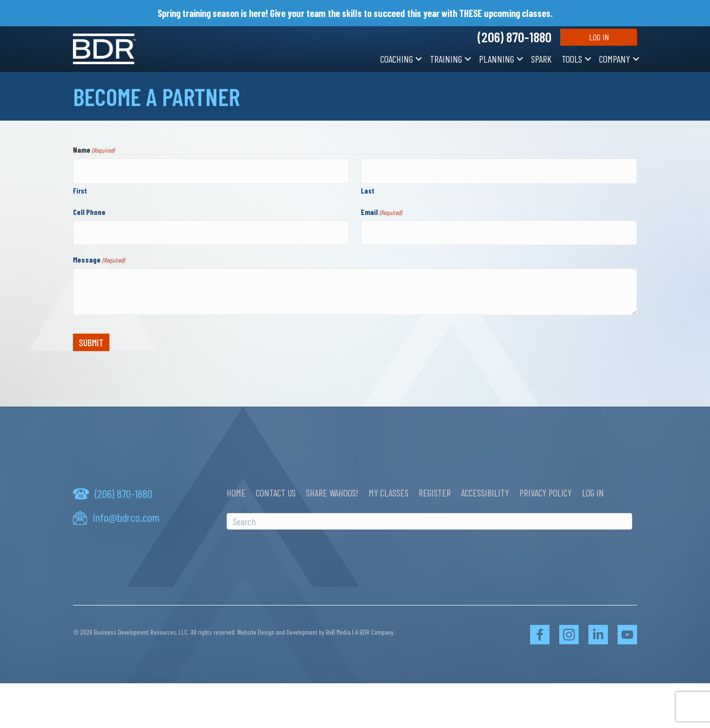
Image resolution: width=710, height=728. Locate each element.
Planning (497, 59)
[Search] (429, 517)
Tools (572, 59)
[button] (419, 59)
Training (446, 59)
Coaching (397, 59)
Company (615, 59)
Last (368, 188)
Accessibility (485, 488)
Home (236, 488)
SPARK (541, 59)
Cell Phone (89, 209)
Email (381, 210)
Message (99, 255)
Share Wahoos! (332, 488)
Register (435, 488)
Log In (599, 37)
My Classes (389, 488)
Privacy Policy (546, 488)
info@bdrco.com (126, 513)
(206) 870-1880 (515, 37)
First (80, 188)
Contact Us (276, 488)
